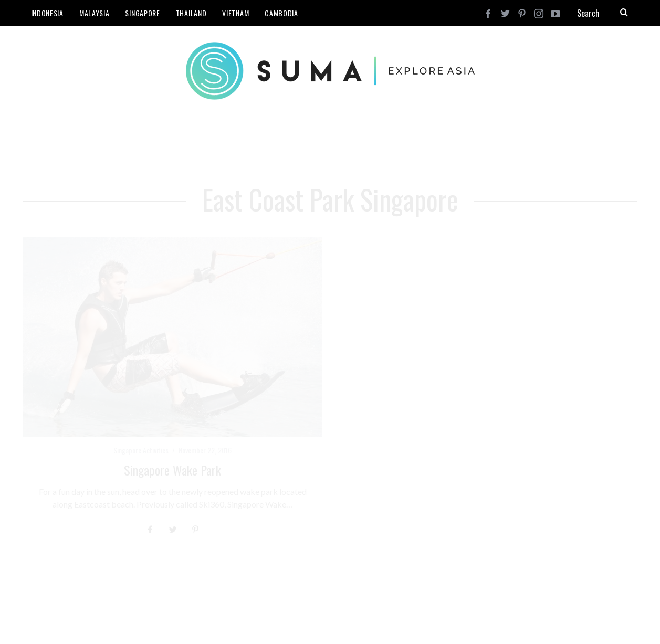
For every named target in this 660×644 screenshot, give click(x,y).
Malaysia (95, 13)
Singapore (142, 13)
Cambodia (281, 13)
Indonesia (47, 13)
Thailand (191, 13)
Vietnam (235, 13)
